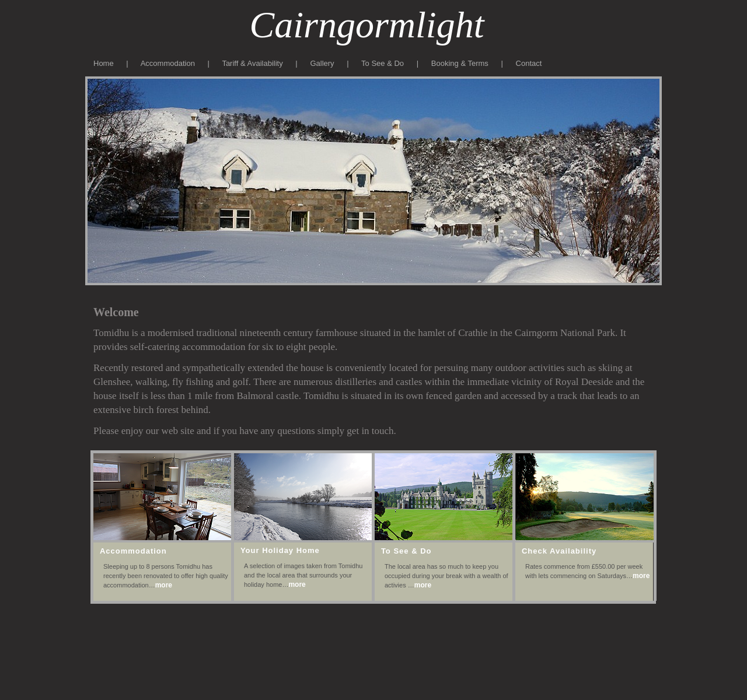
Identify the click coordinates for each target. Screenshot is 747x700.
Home (104, 63)
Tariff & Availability (252, 63)
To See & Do (383, 63)
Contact (529, 63)
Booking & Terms (461, 63)
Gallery (322, 63)
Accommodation (168, 63)
